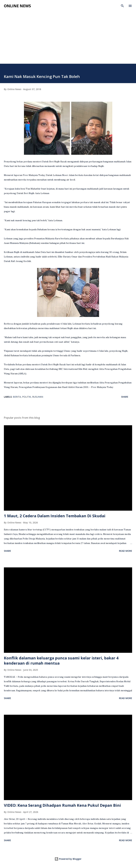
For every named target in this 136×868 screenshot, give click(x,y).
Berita (17, 397)
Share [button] (125, 397)
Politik (27, 397)
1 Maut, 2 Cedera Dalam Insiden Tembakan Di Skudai (55, 516)
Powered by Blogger (68, 859)
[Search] (122, 6)
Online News (17, 6)
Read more (126, 551)
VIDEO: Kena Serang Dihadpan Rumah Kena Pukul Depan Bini (62, 805)
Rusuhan (38, 397)
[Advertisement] (68, 39)
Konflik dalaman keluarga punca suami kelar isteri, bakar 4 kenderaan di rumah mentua (61, 660)
